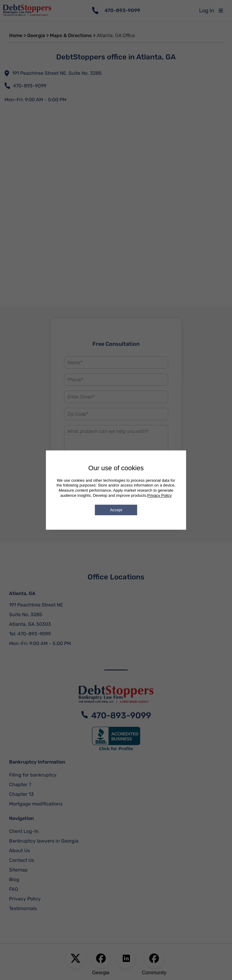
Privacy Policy (159, 495)
